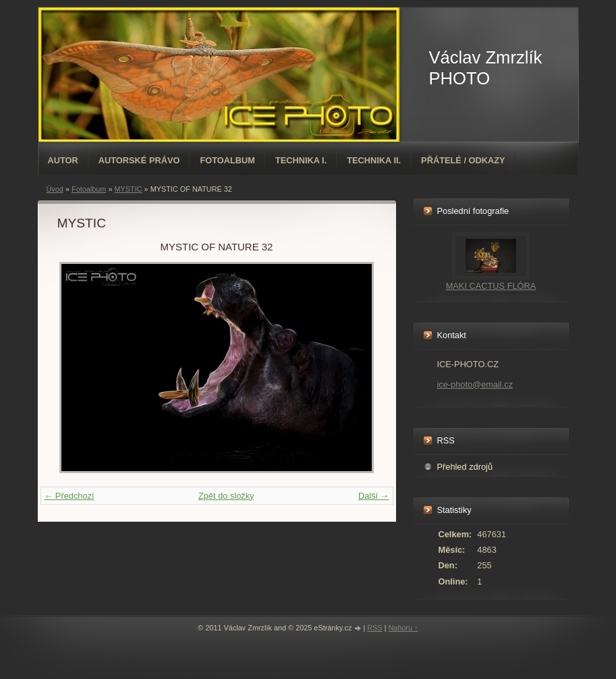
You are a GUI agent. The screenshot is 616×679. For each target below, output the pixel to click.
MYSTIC (128, 189)
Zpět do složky (226, 496)
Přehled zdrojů (465, 467)
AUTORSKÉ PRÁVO (139, 160)
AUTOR (63, 160)
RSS (374, 628)
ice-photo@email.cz (475, 384)
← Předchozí (69, 496)
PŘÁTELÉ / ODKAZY (463, 160)
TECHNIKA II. (374, 160)
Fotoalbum (227, 160)
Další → (374, 496)
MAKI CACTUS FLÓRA (491, 286)
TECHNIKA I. (301, 160)
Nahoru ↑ (403, 628)
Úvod (55, 189)
